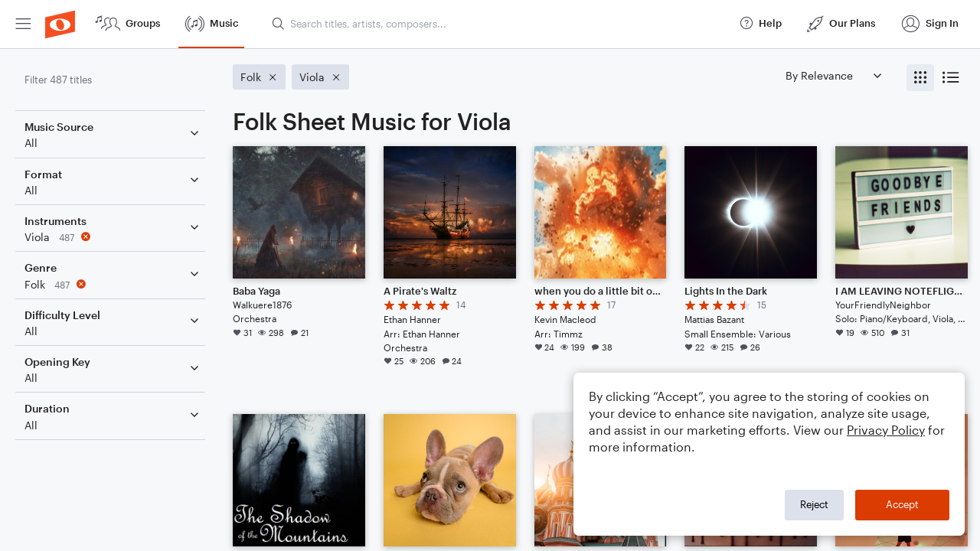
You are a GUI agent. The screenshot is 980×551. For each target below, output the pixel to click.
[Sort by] (833, 75)
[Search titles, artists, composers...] (498, 24)
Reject (814, 504)
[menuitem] (23, 24)
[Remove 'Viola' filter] (113, 237)
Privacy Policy (886, 430)
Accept (902, 504)
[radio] (920, 78)
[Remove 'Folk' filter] (113, 284)
